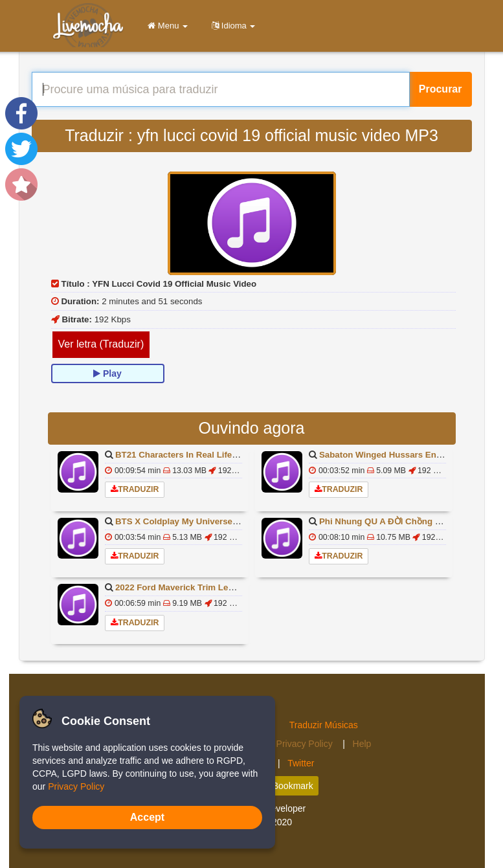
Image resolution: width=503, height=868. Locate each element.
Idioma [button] (231, 26)
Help (362, 744)
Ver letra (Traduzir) (101, 344)
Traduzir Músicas (324, 725)
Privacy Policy (306, 744)
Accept (147, 817)
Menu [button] (165, 26)
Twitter (301, 763)
